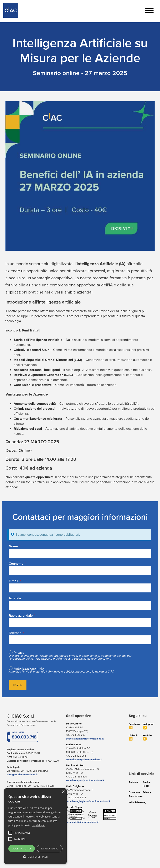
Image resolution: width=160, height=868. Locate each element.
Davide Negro (74, 807)
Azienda (15, 598)
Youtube (147, 735)
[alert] (35, 826)
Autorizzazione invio (29, 669)
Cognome (16, 564)
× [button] (63, 792)
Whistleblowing (137, 802)
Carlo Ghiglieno (75, 786)
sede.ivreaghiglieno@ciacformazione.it (88, 801)
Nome (13, 546)
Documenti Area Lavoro (136, 794)
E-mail (13, 581)
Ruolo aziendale (21, 615)
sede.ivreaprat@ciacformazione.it (85, 780)
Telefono (15, 633)
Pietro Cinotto (74, 724)
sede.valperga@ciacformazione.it (85, 739)
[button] (22, 833)
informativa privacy (66, 656)
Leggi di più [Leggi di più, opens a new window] (38, 825)
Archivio (133, 782)
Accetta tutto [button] (22, 848)
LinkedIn (134, 735)
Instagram (148, 724)
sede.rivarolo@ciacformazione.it (84, 759)
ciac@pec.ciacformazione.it (22, 774)
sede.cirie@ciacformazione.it (82, 822)
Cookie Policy (147, 784)
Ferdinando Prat (75, 765)
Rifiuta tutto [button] (50, 848)
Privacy (19, 653)
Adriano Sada (74, 744)
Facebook (134, 724)
